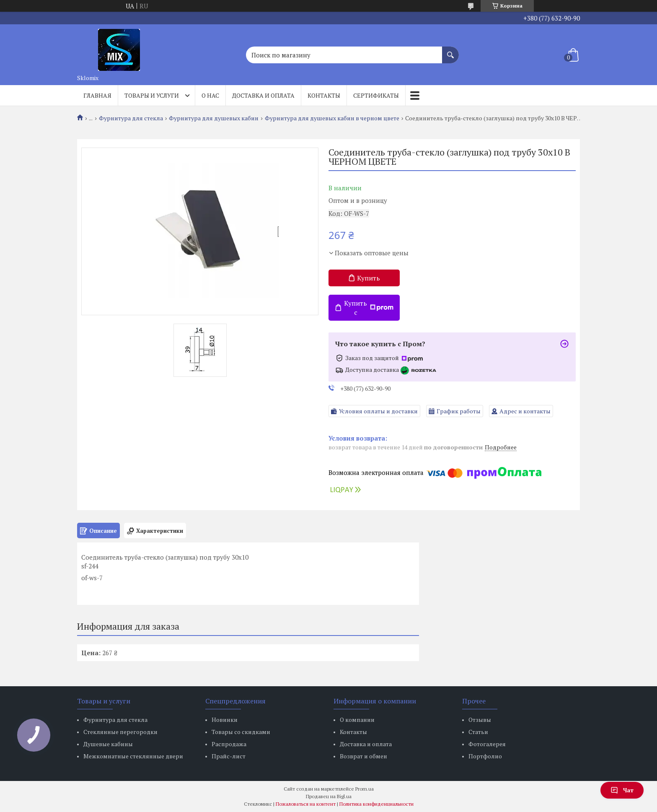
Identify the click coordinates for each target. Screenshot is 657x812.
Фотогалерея (487, 744)
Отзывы (480, 720)
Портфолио (485, 756)
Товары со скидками (241, 732)
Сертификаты (376, 95)
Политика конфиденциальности (376, 804)
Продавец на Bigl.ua (329, 796)
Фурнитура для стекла (131, 118)
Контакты (324, 95)
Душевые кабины (108, 744)
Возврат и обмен (363, 756)
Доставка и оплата (263, 95)
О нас (210, 95)
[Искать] (450, 51)
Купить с (369, 308)
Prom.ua (365, 789)
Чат (622, 790)
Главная (97, 95)
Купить (369, 278)
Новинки (225, 720)
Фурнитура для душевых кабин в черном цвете (332, 118)
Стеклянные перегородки (120, 732)
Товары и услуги (152, 95)
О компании (357, 720)
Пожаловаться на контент (306, 804)
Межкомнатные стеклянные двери (133, 756)
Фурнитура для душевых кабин (214, 118)
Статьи (478, 732)
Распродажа (229, 744)
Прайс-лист (229, 756)
